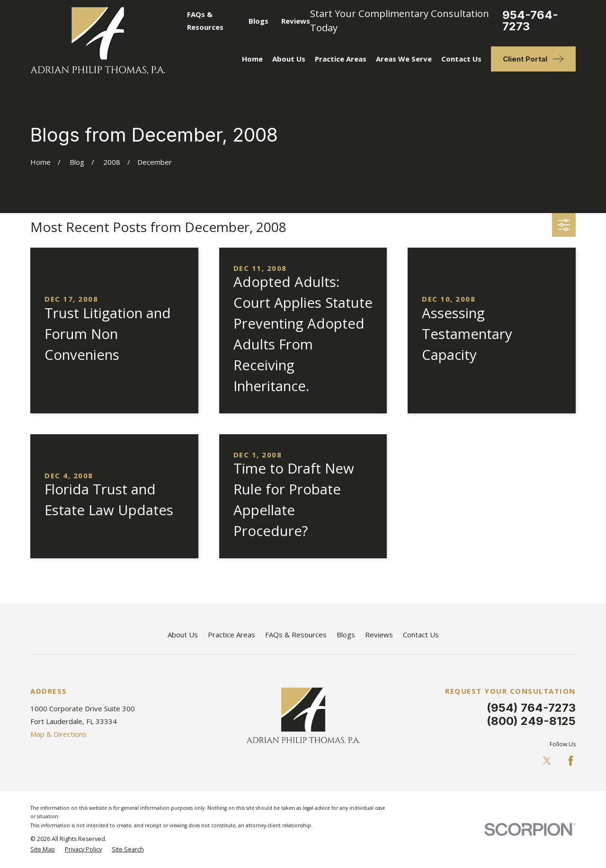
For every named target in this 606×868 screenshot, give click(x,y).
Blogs (258, 21)
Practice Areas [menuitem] (341, 59)
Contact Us (421, 635)
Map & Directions (58, 734)
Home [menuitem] (252, 59)
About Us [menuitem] (289, 59)
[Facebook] (571, 761)
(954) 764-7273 (531, 708)
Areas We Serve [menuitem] (404, 59)
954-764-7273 (530, 21)
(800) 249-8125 (531, 721)
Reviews (296, 21)
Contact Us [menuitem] (461, 59)
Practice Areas (232, 635)
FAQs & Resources (296, 635)
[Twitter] (547, 761)
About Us (183, 635)
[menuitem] (43, 850)
